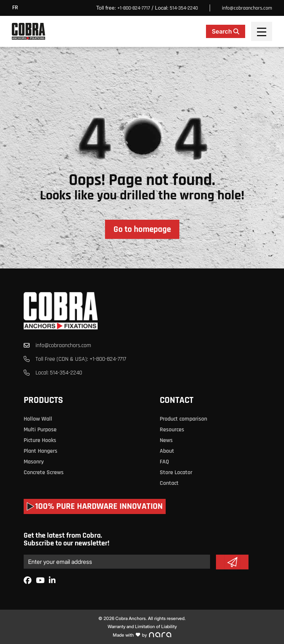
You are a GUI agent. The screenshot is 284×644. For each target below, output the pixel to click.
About (167, 451)
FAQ (164, 462)
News (166, 440)
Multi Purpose (40, 430)
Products (43, 400)
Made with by (142, 635)
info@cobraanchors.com (247, 8)
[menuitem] (17, 8)
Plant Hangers (40, 451)
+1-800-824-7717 (134, 8)
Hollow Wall (38, 419)
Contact (177, 400)
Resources (172, 430)
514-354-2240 (184, 8)
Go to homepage (142, 229)
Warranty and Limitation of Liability (142, 626)
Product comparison (183, 419)
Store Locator (176, 472)
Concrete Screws (44, 472)
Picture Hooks (40, 440)
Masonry (34, 462)
